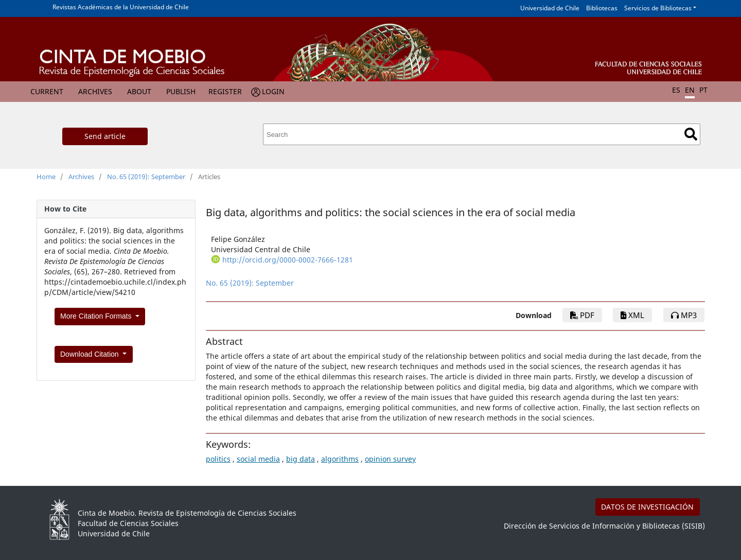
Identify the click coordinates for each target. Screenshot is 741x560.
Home (46, 177)
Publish (181, 91)
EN (690, 90)
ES (676, 90)
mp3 (684, 315)
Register (225, 91)
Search (691, 134)
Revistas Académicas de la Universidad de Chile (121, 7)
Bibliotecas (602, 8)
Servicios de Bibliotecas (658, 8)
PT (703, 90)
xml (632, 315)
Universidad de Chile (550, 8)
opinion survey (390, 459)
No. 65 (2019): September (146, 177)
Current (47, 91)
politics (218, 459)
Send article (105, 136)
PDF (582, 315)
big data (301, 459)
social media (258, 459)
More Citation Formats (97, 316)
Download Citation (91, 354)
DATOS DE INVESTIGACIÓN (647, 507)
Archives (95, 91)
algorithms (340, 459)
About (139, 91)
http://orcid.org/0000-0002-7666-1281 (288, 260)
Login (273, 91)
